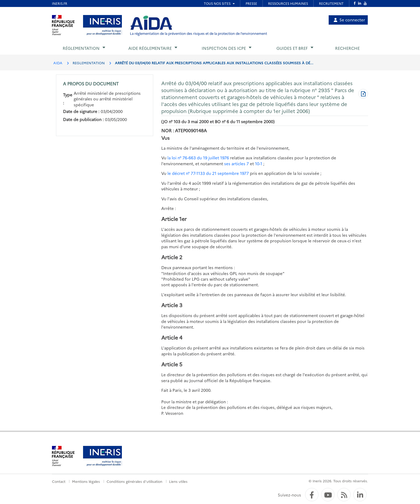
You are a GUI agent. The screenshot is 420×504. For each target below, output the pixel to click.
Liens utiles (178, 481)
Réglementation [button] (81, 48)
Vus (165, 138)
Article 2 (172, 257)
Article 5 (172, 364)
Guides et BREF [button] (292, 48)
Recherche (347, 48)
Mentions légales (86, 481)
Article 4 (172, 337)
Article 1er (174, 219)
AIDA (58, 63)
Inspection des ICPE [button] (224, 48)
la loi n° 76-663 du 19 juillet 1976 (198, 158)
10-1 (259, 163)
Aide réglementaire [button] (150, 48)
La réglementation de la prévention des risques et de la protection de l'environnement (198, 33)
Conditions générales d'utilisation (134, 481)
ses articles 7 (237, 163)
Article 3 (172, 305)
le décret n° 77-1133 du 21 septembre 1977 (208, 173)
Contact (59, 481)
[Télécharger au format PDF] (363, 94)
